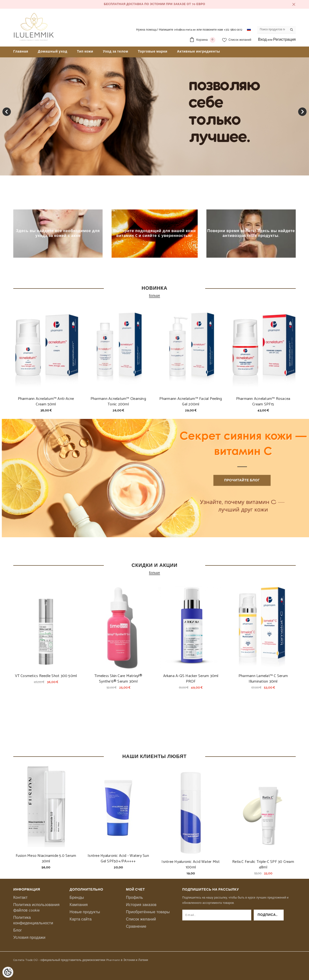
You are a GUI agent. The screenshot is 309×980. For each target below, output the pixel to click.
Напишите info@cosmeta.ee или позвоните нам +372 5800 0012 (201, 30)
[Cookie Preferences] (8, 972)
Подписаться (271, 915)
